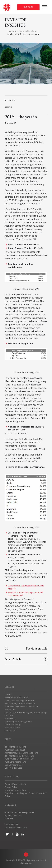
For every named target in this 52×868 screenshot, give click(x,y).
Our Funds (28, 7)
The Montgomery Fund (16, 747)
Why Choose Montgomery (17, 697)
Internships (10, 719)
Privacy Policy (11, 787)
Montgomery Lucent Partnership (20, 703)
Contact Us (10, 730)
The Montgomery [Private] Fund (20, 756)
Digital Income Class (14, 765)
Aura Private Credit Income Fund (20, 759)
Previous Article (26, 648)
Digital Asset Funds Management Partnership (26, 713)
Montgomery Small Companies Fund (22, 753)
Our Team (9, 715)
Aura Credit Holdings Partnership (20, 700)
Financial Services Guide (16, 784)
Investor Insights (23, 31)
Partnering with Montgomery (18, 722)
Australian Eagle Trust (15, 750)
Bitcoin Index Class (14, 768)
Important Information (15, 790)
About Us (9, 694)
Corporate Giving (13, 724)
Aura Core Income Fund (16, 762)
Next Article (26, 659)
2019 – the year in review (28, 34)
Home (10, 31)
